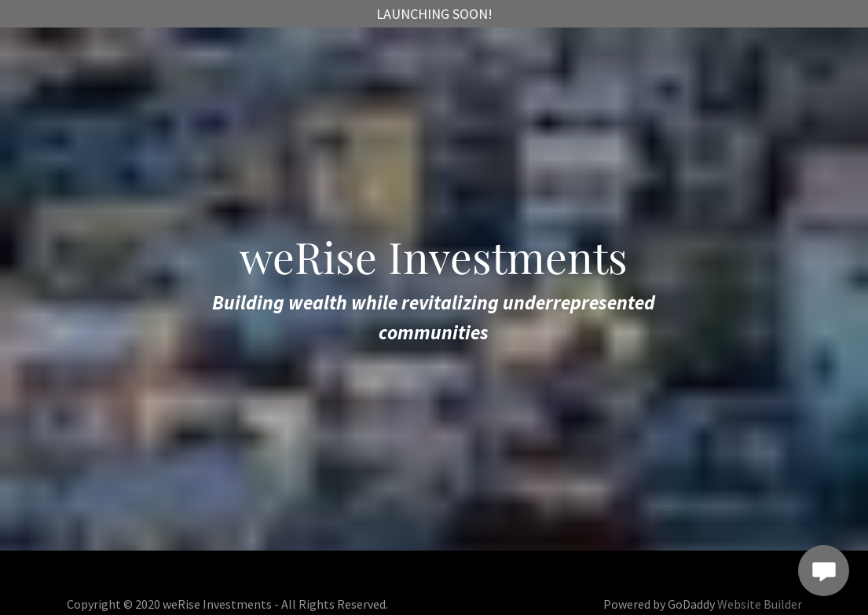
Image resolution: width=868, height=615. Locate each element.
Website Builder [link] (760, 604)
